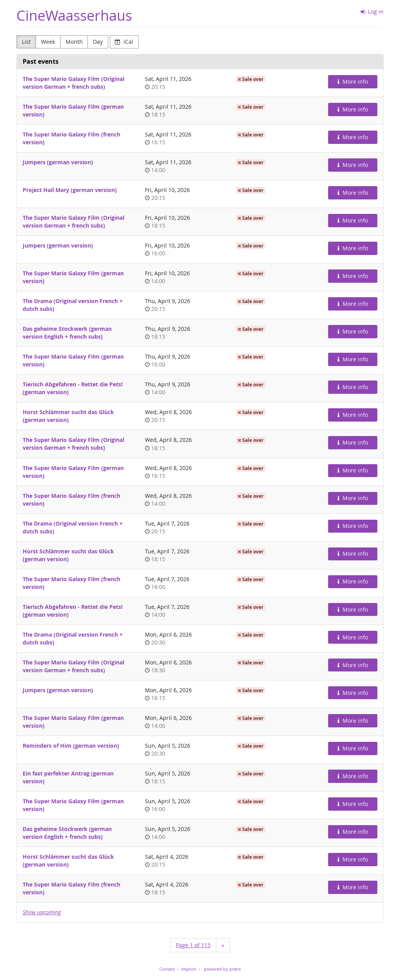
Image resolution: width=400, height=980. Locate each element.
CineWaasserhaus (74, 15)
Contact (167, 969)
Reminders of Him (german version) (71, 746)
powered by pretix (222, 969)
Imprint (189, 969)
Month (74, 42)
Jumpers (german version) (58, 162)
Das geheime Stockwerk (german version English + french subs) (67, 333)
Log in (372, 12)
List (26, 42)
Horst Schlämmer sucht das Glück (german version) (68, 416)
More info (353, 82)
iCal (124, 42)
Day (98, 42)
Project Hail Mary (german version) (70, 190)
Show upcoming (42, 912)
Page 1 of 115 (193, 945)
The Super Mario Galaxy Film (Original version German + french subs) (73, 83)
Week (48, 42)
